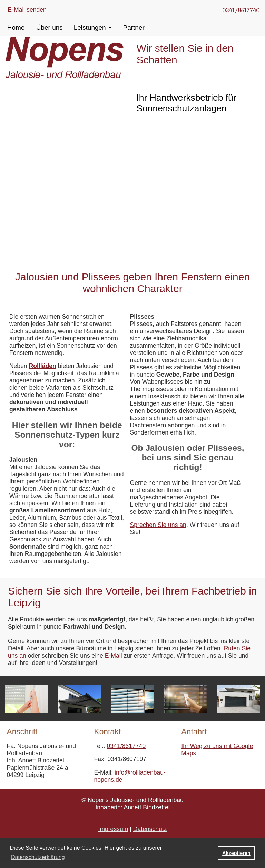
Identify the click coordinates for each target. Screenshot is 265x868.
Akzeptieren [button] (236, 853)
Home (16, 27)
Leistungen (90, 27)
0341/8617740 (241, 10)
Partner (134, 27)
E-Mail (114, 656)
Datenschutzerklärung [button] (38, 857)
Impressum (113, 829)
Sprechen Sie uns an (158, 525)
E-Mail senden (27, 10)
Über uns (50, 27)
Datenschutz (150, 829)
